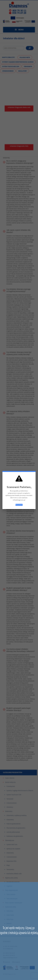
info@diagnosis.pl (19, 500)
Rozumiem (19, 505)
